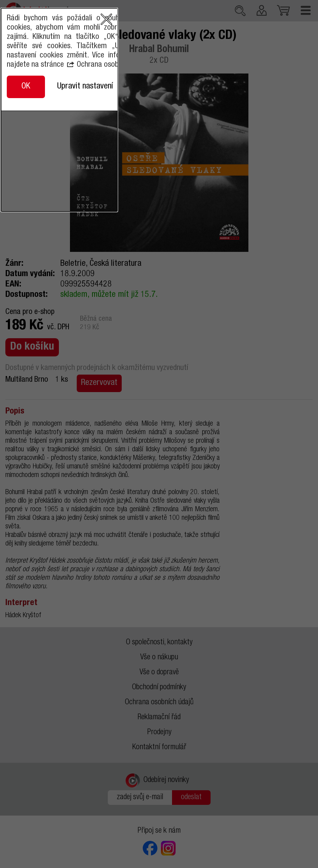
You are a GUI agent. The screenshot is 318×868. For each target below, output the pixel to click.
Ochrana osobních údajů (160, 440)
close (259, 394)
